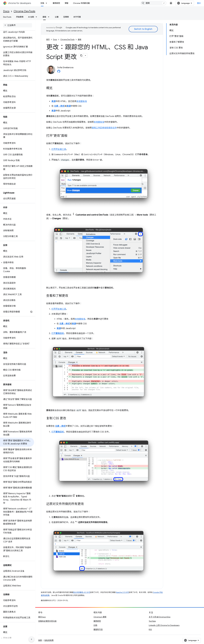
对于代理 (77, 17)
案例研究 (56, 3)
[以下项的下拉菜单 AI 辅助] (37, 17)
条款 (40, 640)
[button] (17, 263)
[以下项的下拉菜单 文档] (47, 3)
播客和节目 (98, 629)
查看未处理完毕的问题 (47, 621)
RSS (150, 629)
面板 (80, 39)
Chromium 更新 (100, 617)
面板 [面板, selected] (44, 17)
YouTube (152, 621)
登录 (199, 3)
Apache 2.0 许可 (122, 592)
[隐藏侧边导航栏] (31, 639)
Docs (6, 11)
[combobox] (153, 3)
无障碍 (66, 17)
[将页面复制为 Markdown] (81, 56)
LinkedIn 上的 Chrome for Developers (164, 625)
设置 (57, 17)
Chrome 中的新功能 (81, 3)
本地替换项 (82, 101)
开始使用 (20, 17)
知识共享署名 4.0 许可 (82, 592)
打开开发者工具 (59, 149)
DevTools (7, 17)
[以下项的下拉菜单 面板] (49, 17)
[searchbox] (18, 25)
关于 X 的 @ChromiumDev (160, 617)
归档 (95, 625)
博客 (66, 3)
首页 (48, 39)
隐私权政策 (49, 640)
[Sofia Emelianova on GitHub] (59, 72)
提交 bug (42, 617)
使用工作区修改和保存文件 (104, 128)
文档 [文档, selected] (42, 3)
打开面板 (58, 333)
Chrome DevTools (24, 11)
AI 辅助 (31, 17)
